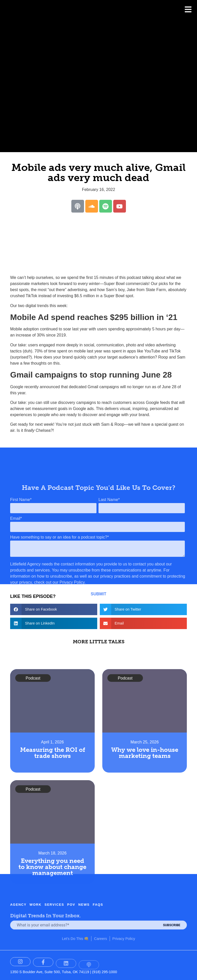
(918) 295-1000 (105, 972)
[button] (54, 609)
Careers (100, 930)
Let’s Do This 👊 (75, 930)
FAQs (98, 892)
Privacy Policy (124, 930)
